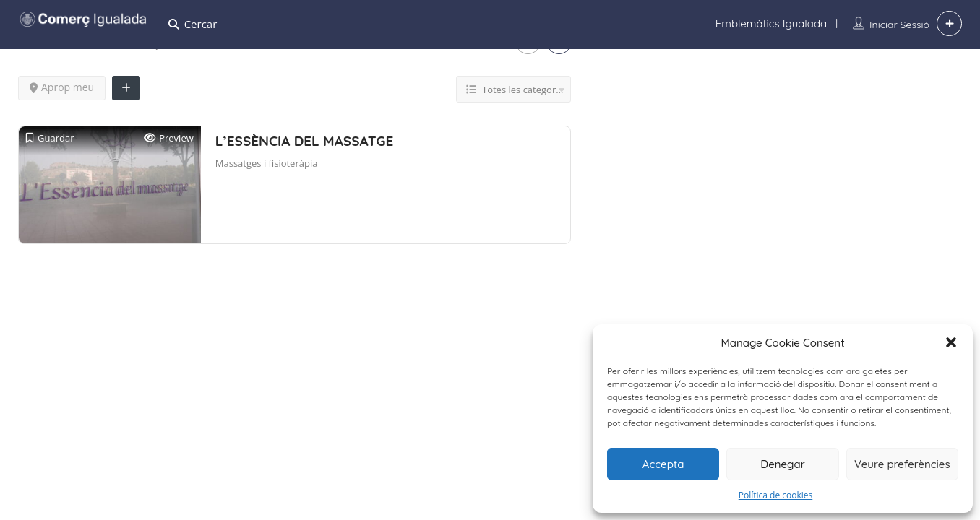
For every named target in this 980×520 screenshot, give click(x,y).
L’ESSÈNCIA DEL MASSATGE (305, 141)
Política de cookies (776, 495)
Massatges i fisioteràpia (267, 163)
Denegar (782, 464)
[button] (951, 342)
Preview (169, 138)
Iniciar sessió (899, 25)
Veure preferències (902, 464)
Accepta (663, 464)
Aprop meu (62, 87)
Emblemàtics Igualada (771, 23)
